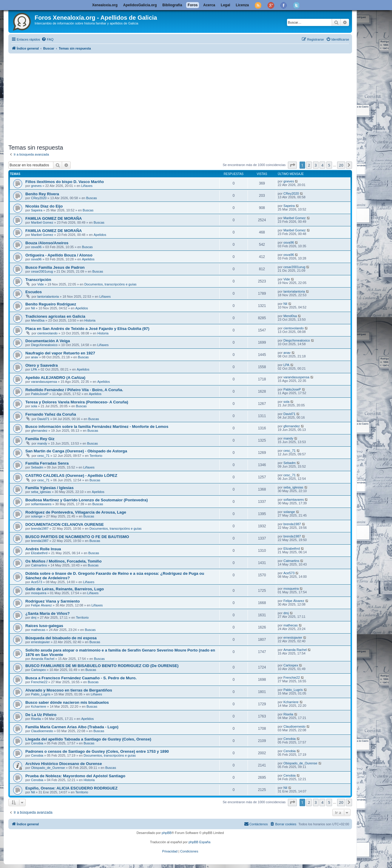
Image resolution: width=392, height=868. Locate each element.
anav (35, 357)
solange (37, 516)
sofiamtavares (41, 504)
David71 (43, 419)
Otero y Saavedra (42, 365)
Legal (225, 5)
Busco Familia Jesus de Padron (55, 267)
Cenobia (37, 743)
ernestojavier (40, 642)
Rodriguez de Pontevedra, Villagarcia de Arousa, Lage (76, 512)
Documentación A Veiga (48, 341)
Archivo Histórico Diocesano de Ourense (64, 764)
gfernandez (39, 431)
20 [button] (341, 165)
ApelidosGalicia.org (140, 5)
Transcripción (38, 280)
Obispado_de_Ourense (48, 768)
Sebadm (37, 467)
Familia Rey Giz (40, 439)
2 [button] (309, 165)
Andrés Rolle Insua (43, 549)
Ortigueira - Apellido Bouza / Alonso (59, 255)
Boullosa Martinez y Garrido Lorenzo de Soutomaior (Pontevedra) (87, 500)
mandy (42, 443)
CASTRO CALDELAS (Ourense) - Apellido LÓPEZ (71, 476)
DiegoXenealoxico (44, 345)
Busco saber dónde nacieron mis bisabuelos (67, 702)
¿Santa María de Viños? (48, 613)
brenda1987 (40, 529)
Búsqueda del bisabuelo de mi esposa (61, 638)
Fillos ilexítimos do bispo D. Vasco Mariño (65, 182)
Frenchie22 (39, 682)
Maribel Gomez (42, 222)
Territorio (96, 456)
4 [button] (322, 165)
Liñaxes (87, 186)
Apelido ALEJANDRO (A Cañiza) (55, 378)
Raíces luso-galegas (44, 626)
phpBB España (199, 842)
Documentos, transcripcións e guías (111, 284)
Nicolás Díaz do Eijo (44, 206)
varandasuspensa (44, 382)
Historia (90, 320)
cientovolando (47, 333)
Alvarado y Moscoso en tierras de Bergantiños (69, 690)
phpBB (167, 833)
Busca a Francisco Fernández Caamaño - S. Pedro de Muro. (81, 678)
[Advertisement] (187, 98)
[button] (292, 165)
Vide (41, 284)
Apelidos (100, 235)
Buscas (92, 198)
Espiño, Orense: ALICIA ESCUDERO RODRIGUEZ (71, 788)
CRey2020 (39, 198)
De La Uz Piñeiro (41, 715)
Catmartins (39, 565)
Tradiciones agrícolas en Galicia (55, 316)
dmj (34, 617)
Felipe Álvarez (41, 605)
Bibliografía (172, 5)
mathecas (38, 630)
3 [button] (316, 165)
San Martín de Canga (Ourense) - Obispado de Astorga (76, 451)
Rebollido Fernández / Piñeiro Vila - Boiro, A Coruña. (74, 390)
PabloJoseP (40, 394)
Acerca (209, 5)
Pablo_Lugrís (41, 694)
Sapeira (37, 210)
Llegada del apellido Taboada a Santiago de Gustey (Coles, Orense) (88, 739)
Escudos (34, 292)
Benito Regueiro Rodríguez (51, 304)
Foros (193, 5)
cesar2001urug (42, 271)
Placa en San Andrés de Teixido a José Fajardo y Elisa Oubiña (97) (87, 329)
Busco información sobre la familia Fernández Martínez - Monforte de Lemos (97, 427)
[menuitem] (47, 39)
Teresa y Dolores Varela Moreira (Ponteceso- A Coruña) (77, 402)
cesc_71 (43, 456)
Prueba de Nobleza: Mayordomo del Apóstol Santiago (75, 776)
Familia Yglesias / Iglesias (50, 488)
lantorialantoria (48, 296)
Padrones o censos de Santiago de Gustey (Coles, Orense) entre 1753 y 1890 (97, 751)
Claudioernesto (42, 731)
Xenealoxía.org (105, 5)
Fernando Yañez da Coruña (51, 414)
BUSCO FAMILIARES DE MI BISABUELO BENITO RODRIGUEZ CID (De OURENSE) (102, 666)
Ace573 (37, 582)
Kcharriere (39, 706)
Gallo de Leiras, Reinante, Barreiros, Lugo (65, 589)
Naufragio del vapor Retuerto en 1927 (60, 353)
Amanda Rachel (43, 659)
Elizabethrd (39, 553)
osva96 (36, 247)
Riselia (36, 719)
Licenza (242, 5)
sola (34, 406)
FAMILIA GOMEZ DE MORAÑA (54, 218)
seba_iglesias (41, 492)
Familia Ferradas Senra (47, 463)
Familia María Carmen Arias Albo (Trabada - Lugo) (72, 727)
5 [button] (329, 165)
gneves (36, 186)
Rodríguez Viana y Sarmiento (53, 601)
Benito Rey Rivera (42, 194)
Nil (33, 308)
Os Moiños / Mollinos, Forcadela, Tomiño (63, 561)
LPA (34, 369)
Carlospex (38, 670)
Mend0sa (38, 320)
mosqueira (39, 593)
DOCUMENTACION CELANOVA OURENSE (65, 524)
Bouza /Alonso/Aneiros (47, 243)
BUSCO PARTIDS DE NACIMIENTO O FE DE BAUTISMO (77, 537)
